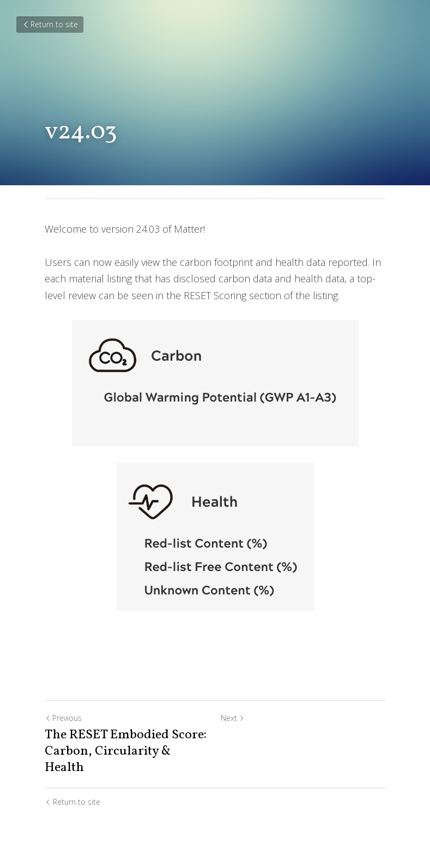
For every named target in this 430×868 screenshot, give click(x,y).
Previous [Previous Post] (63, 718)
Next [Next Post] (233, 718)
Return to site (50, 24)
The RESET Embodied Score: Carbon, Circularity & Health (126, 751)
